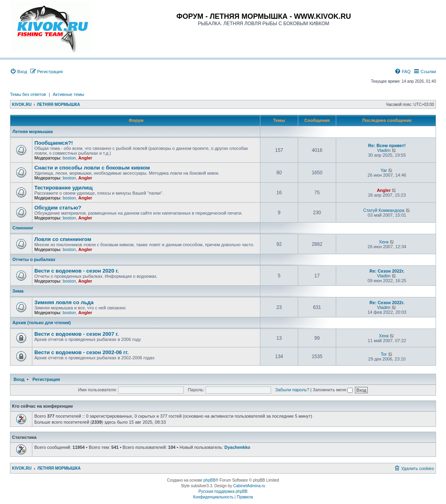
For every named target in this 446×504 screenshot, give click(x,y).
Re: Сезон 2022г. (387, 271)
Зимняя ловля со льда (64, 302)
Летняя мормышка (33, 131)
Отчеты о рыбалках (34, 259)
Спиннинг (23, 228)
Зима (18, 291)
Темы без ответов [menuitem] (28, 94)
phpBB (210, 480)
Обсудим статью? (58, 208)
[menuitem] (19, 72)
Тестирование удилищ (63, 188)
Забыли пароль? (292, 390)
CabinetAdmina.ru (249, 486)
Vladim (384, 150)
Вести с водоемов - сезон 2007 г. (77, 334)
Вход (19, 379)
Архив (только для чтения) (42, 323)
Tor (384, 354)
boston (69, 158)
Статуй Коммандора (384, 210)
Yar (384, 170)
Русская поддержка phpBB (223, 491)
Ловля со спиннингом (63, 239)
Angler (85, 158)
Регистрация (46, 379)
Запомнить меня (333, 390)
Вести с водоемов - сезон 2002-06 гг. (81, 352)
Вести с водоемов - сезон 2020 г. (77, 271)
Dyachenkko (237, 447)
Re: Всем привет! (387, 145)
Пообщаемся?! (54, 143)
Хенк (384, 242)
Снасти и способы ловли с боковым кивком (92, 168)
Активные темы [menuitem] (68, 94)
